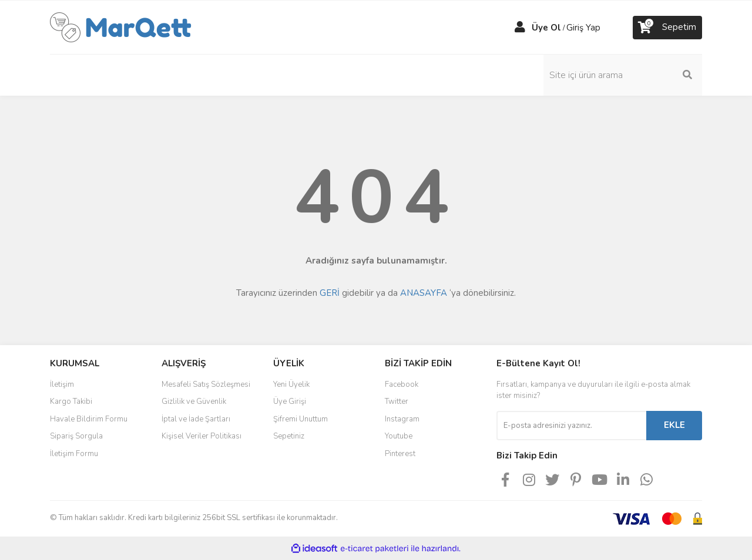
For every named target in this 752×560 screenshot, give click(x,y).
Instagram (402, 419)
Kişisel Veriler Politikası (202, 436)
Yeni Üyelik (291, 384)
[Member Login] (520, 28)
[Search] (623, 75)
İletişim (62, 384)
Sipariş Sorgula (76, 436)
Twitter (397, 402)
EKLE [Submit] (674, 425)
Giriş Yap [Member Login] (583, 28)
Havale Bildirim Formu (89, 419)
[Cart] (667, 28)
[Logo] (121, 26)
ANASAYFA (424, 293)
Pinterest (400, 454)
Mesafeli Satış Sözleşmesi (206, 384)
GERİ (330, 293)
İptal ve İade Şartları (196, 419)
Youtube (399, 436)
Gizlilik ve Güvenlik (194, 402)
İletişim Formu (74, 454)
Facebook (402, 384)
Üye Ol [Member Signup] (546, 28)
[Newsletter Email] (571, 426)
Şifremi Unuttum (301, 419)
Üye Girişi (290, 402)
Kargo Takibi (71, 402)
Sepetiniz (289, 436)
